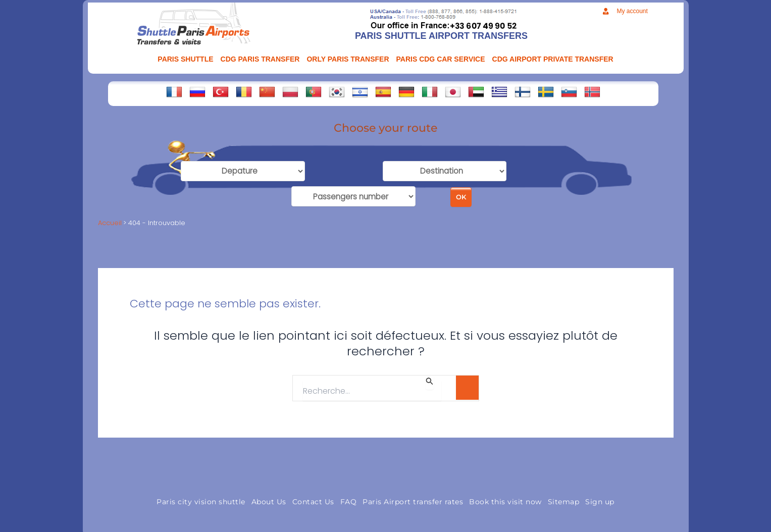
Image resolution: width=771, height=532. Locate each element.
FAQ (349, 498)
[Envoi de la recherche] (430, 379)
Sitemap (564, 498)
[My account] (606, 11)
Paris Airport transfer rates (413, 498)
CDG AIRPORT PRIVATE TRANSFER (553, 59)
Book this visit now (505, 498)
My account (632, 11)
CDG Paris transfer (260, 59)
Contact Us (313, 498)
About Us (269, 498)
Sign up (600, 498)
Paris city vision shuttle (201, 498)
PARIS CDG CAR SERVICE (441, 59)
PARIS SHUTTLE (185, 59)
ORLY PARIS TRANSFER (348, 59)
